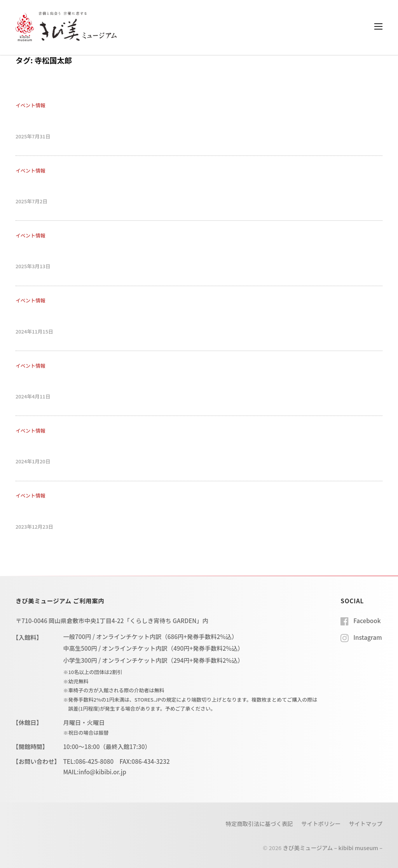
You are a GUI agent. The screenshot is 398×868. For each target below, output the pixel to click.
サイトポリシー (321, 823)
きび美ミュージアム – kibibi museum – (333, 848)
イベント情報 (31, 105)
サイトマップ (366, 823)
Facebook (367, 620)
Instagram (367, 637)
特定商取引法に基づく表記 (259, 823)
